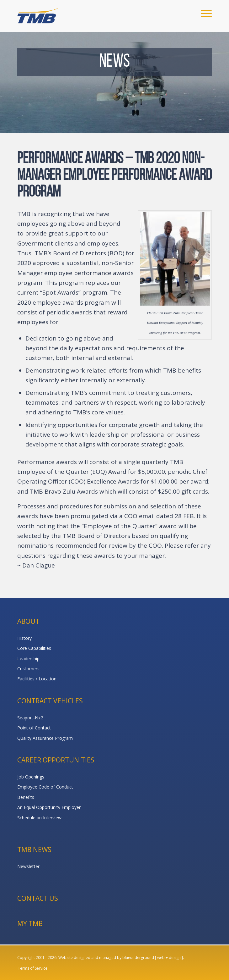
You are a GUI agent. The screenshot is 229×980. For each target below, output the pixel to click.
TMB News (34, 850)
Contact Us (38, 898)
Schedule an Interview (39, 818)
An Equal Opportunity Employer (49, 807)
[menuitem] (203, 13)
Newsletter (28, 866)
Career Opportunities (56, 760)
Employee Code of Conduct (45, 787)
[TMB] (95, 13)
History (24, 638)
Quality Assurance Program (45, 738)
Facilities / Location (37, 679)
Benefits (26, 797)
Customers (28, 669)
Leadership (28, 659)
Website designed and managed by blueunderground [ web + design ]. (121, 958)
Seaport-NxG (30, 718)
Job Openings (31, 777)
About (28, 621)
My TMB (30, 923)
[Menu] (203, 13)
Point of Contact (34, 728)
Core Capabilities (34, 648)
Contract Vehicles (50, 701)
